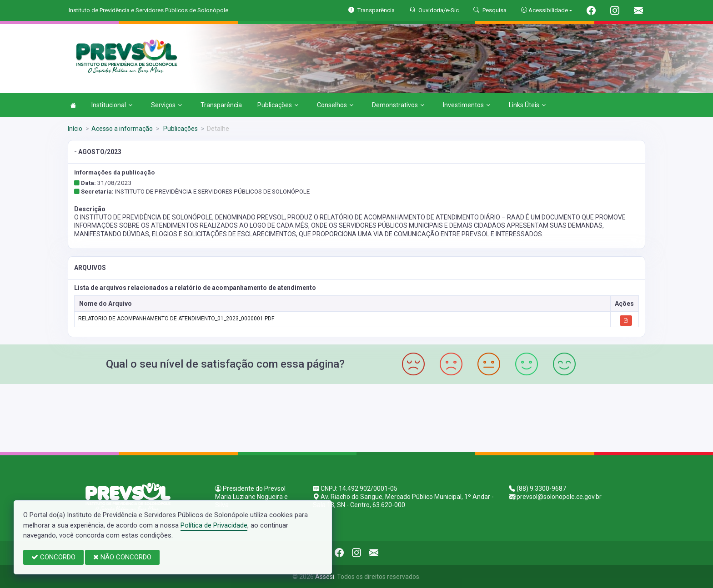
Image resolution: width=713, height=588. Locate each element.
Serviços (166, 105)
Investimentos (467, 105)
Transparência (221, 105)
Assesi (325, 577)
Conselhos (335, 105)
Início (75, 129)
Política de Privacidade (214, 525)
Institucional (112, 105)
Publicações (278, 105)
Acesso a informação (122, 129)
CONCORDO (53, 557)
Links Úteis (527, 105)
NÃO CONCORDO (122, 557)
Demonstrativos (398, 105)
